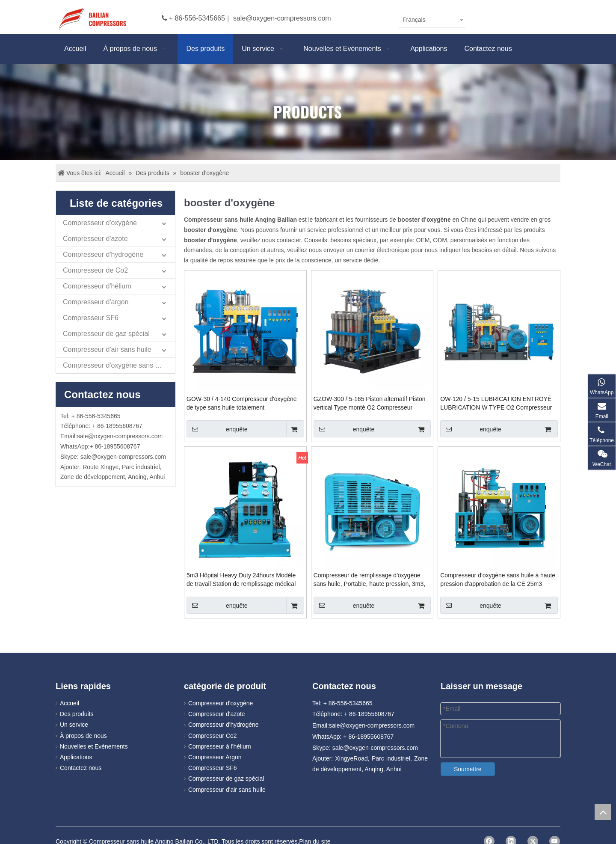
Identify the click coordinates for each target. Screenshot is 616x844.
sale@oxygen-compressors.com (282, 18)
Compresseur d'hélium (97, 286)
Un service (74, 725)
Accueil (70, 703)
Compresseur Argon (215, 757)
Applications (76, 757)
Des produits (77, 714)
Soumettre (468, 769)
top (603, 812)
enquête (217, 429)
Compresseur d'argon (96, 302)
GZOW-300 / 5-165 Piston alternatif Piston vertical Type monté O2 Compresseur (370, 403)
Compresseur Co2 (213, 736)
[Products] (308, 112)
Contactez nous (81, 768)
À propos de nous (83, 736)
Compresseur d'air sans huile (107, 349)
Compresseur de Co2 (95, 270)
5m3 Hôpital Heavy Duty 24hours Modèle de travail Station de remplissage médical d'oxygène (241, 580)
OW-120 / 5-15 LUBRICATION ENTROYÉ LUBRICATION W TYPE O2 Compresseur (496, 403)
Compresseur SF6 (91, 318)
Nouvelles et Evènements (94, 746)
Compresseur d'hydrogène (103, 254)
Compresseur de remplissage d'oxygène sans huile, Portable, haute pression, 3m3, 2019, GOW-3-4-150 (370, 580)
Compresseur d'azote (95, 239)
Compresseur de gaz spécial (106, 334)
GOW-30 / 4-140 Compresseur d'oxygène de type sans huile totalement (242, 403)
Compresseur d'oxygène (100, 223)
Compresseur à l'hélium (220, 746)
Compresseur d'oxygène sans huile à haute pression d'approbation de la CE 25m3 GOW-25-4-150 (498, 580)
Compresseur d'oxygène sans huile (116, 365)
